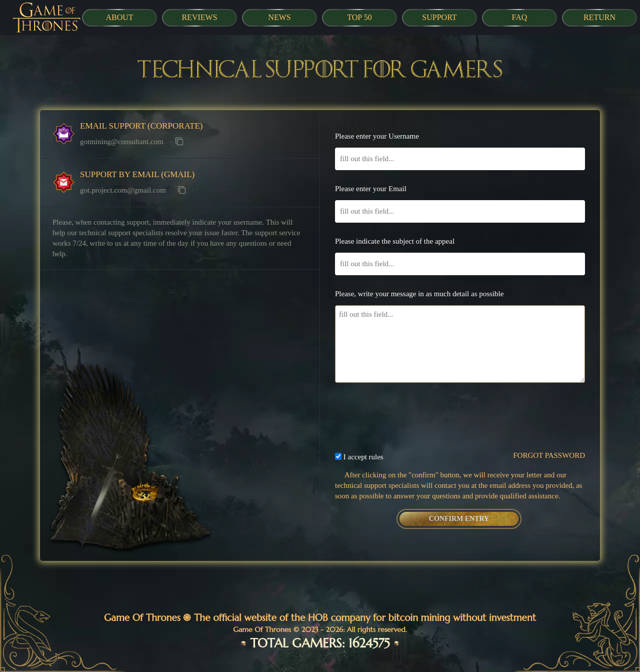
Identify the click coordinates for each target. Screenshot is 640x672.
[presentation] (460, 410)
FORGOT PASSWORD (549, 455)
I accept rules (363, 457)
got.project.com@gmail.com (123, 190)
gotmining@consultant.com (122, 142)
